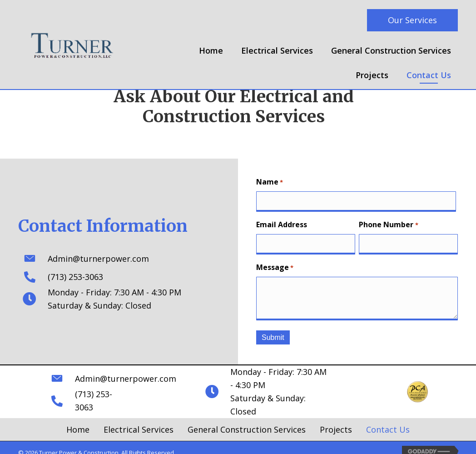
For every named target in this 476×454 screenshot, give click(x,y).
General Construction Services (247, 420)
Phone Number (388, 224)
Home (78, 420)
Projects (336, 420)
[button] (412, 20)
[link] (211, 52)
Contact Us (388, 420)
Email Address (282, 224)
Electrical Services (139, 420)
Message (275, 266)
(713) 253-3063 (73, 276)
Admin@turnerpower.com (96, 258)
